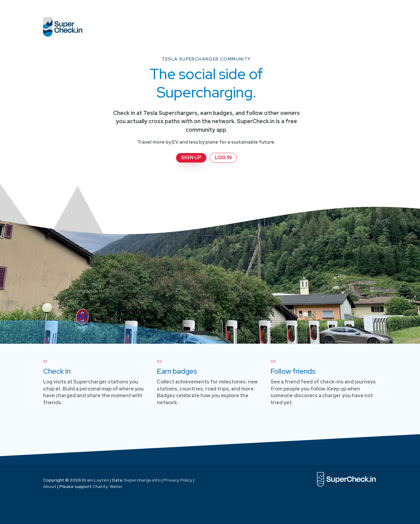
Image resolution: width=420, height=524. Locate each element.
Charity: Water (108, 486)
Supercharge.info (142, 480)
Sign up (191, 158)
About (50, 486)
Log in (223, 158)
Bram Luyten (95, 480)
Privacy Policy (178, 480)
